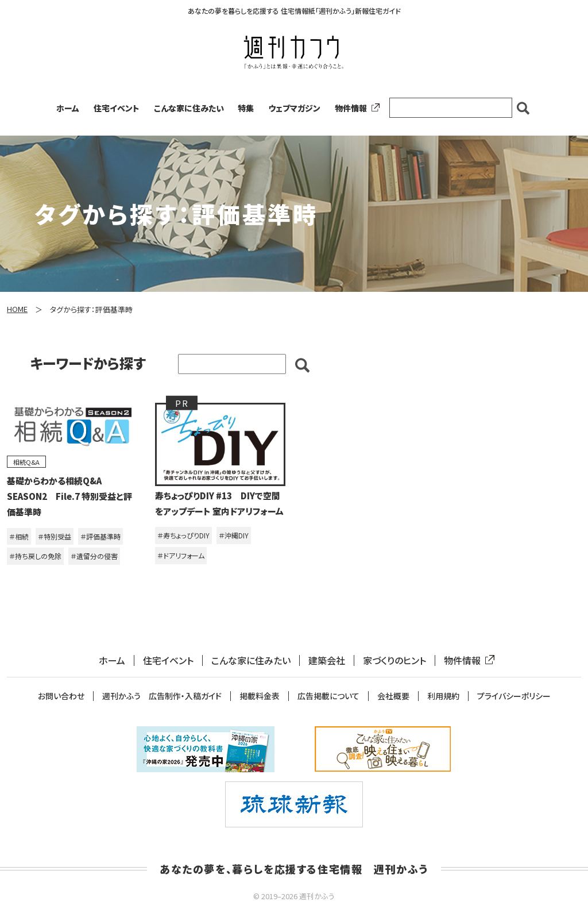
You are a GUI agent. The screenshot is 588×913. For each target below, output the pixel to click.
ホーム (68, 108)
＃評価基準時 (100, 536)
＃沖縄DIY (234, 535)
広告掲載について (328, 696)
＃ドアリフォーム (181, 555)
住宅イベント (117, 108)
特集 (246, 108)
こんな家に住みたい (189, 108)
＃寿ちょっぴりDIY (183, 535)
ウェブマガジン (294, 108)
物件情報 (355, 108)
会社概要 (393, 696)
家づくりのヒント (394, 660)
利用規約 (443, 696)
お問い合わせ (61, 696)
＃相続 (19, 536)
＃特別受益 (55, 536)
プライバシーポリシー (514, 696)
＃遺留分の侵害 (94, 556)
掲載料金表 (260, 696)
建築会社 (327, 660)
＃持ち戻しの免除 (35, 556)
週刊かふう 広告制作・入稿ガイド (162, 696)
